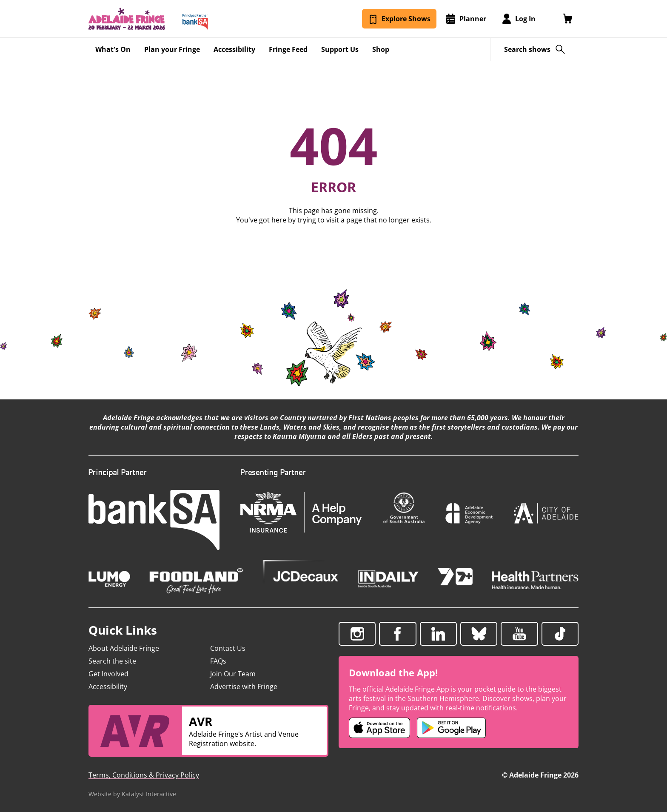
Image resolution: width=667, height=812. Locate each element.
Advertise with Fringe (244, 687)
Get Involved (108, 674)
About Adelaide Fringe (124, 648)
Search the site (112, 661)
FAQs (218, 661)
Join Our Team (233, 674)
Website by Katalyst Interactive (132, 794)
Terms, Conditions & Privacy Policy (144, 775)
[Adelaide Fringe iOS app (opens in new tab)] (379, 728)
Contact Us (228, 648)
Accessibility (108, 687)
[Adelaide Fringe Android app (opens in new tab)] (451, 728)
